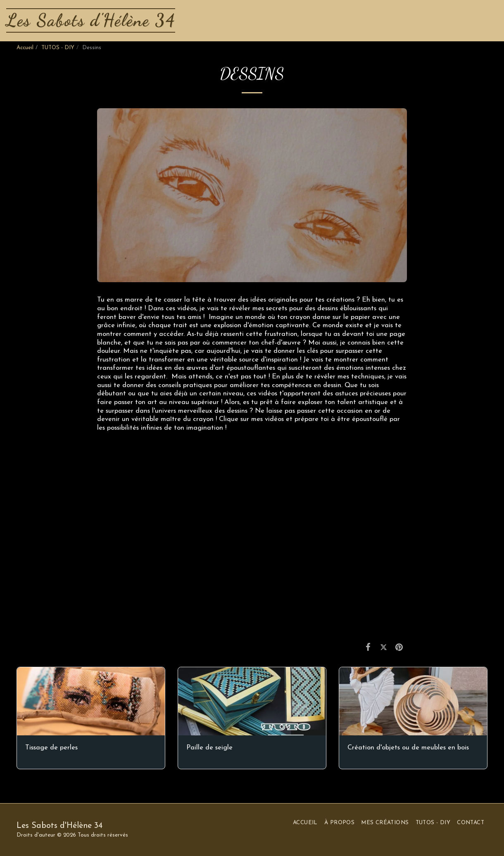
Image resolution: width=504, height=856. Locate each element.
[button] (462, 20)
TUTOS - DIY (58, 48)
